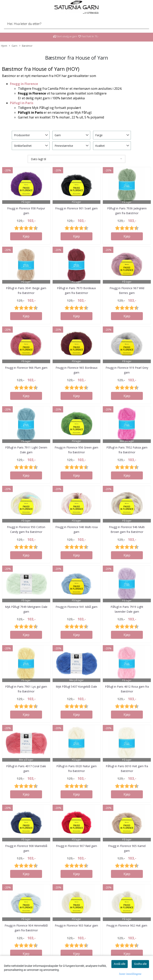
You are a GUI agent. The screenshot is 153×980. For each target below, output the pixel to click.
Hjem (4, 46)
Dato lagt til (38, 159)
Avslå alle (120, 964)
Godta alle (140, 964)
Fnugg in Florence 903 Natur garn (76, 925)
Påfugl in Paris (22, 103)
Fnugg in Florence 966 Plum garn (26, 368)
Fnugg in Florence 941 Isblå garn (76, 607)
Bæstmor (26, 46)
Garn (13, 46)
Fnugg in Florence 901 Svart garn (76, 208)
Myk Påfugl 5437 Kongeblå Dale (76, 687)
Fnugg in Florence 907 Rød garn (76, 846)
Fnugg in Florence (24, 84)
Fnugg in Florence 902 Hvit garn (127, 925)
